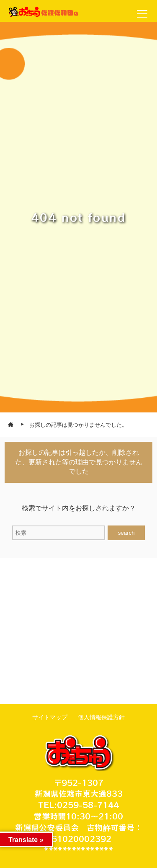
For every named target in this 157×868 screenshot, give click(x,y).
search (126, 533)
